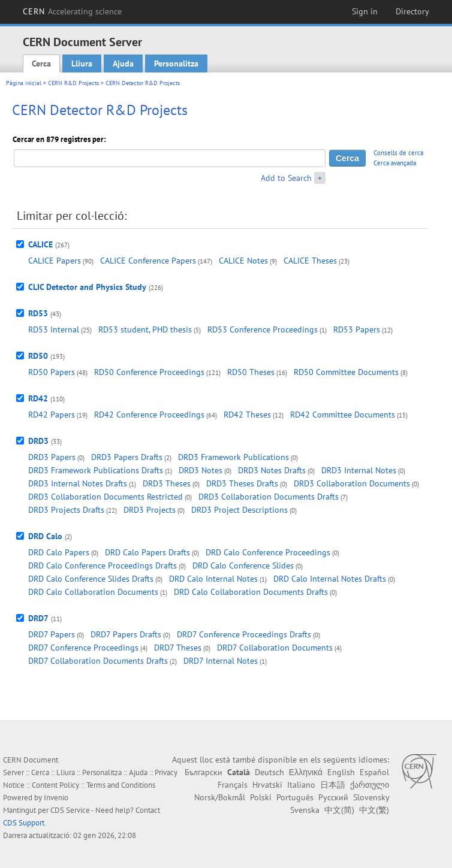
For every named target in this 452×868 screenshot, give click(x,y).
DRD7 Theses (178, 648)
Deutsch (269, 772)
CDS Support (24, 823)
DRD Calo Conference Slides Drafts (91, 579)
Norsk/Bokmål (220, 797)
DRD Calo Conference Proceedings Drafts (103, 565)
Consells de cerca (398, 153)
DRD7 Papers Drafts (126, 634)
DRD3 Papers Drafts (127, 457)
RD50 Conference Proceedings (149, 372)
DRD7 (38, 618)
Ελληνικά (306, 772)
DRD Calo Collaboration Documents (93, 592)
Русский (333, 797)
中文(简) (339, 810)
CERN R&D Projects (73, 83)
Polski (261, 797)
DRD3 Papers (52, 457)
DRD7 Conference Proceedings (83, 648)
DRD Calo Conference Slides (243, 565)
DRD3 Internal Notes (359, 470)
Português (295, 797)
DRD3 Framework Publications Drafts (96, 470)
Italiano (301, 785)
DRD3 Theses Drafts (242, 483)
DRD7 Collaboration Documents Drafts (98, 661)
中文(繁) (374, 810)
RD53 (38, 313)
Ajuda (123, 63)
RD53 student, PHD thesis (145, 329)
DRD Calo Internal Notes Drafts (330, 579)
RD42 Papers (52, 415)
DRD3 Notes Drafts (272, 470)
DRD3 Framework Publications (233, 457)
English (341, 772)
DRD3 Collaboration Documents (352, 483)
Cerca (41, 63)
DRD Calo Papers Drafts (147, 552)
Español (374, 772)
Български (204, 772)
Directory (412, 11)
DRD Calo (45, 536)
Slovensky (371, 797)
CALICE (40, 244)
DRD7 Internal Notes (221, 661)
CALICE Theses (310, 261)
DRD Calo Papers (59, 552)
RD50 (38, 356)
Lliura (82, 63)
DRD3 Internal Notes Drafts (78, 483)
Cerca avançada (395, 163)
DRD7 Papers (52, 634)
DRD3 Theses (167, 483)
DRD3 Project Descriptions (239, 510)
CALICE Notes (243, 261)
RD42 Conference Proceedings (149, 415)
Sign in (365, 11)
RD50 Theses (251, 372)
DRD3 (38, 441)
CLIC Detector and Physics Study (87, 287)
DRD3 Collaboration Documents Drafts (269, 497)
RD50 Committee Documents (346, 372)
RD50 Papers (52, 372)
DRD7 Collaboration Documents (275, 648)
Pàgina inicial (24, 83)
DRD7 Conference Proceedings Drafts (244, 634)
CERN (73, 11)
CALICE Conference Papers (148, 261)
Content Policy (55, 785)
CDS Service (70, 810)
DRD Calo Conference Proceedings (268, 552)
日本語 (333, 785)
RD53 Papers (357, 329)
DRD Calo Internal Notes (213, 579)
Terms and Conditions (121, 785)
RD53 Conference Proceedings (263, 329)
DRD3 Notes (201, 470)
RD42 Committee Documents (343, 415)
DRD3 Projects (150, 510)
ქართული (370, 785)
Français (233, 785)
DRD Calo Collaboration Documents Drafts (251, 592)
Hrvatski (267, 785)
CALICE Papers (55, 261)
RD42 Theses (247, 415)
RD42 (38, 398)
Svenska (305, 810)
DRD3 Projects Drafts (66, 510)
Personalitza (176, 63)
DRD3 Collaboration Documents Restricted (106, 497)
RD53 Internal (54, 329)
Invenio (56, 798)
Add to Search (286, 178)
